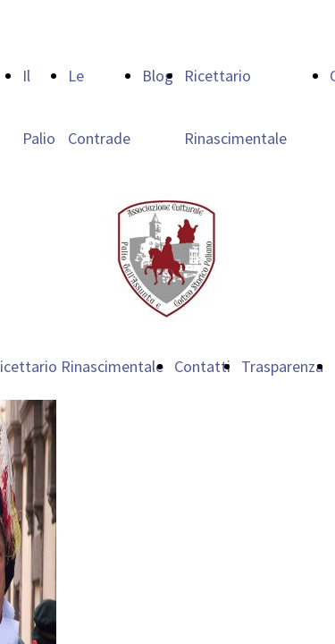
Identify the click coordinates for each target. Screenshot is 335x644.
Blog (158, 76)
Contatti (202, 366)
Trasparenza (282, 366)
